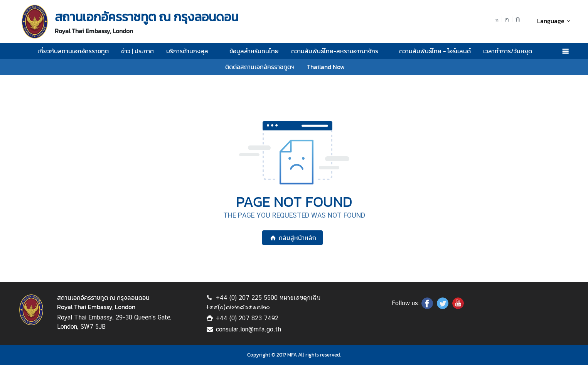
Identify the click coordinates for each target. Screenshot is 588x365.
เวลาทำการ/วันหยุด (508, 51)
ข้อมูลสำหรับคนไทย (254, 51)
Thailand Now (326, 67)
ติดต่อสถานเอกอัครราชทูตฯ (260, 67)
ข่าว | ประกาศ (137, 51)
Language (555, 21)
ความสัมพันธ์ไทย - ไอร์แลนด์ (435, 51)
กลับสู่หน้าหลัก (292, 238)
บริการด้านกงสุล (191, 51)
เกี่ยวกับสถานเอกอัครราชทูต (73, 51)
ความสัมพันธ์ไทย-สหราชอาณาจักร (339, 51)
